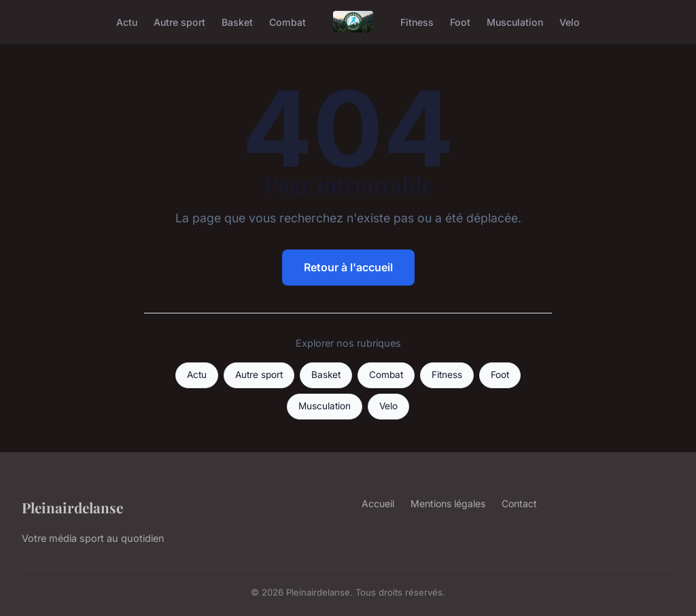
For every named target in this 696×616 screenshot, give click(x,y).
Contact (519, 503)
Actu (127, 21)
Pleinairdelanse (72, 507)
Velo (570, 21)
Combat (288, 21)
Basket (237, 21)
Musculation (515, 21)
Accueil (378, 503)
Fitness (417, 21)
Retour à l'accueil (348, 267)
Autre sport (179, 21)
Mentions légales (448, 503)
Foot (460, 21)
